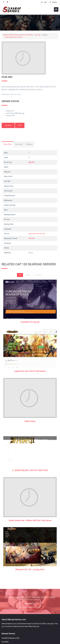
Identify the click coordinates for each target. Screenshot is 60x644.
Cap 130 (38, 35)
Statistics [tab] (29, 144)
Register (53, 2)
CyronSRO (5, 642)
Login (44, 2)
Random (38, 275)
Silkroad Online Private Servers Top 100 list (18, 35)
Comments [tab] (19, 144)
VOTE (20, 125)
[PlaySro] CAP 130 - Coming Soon (30, 505)
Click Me (31, 238)
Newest (28, 275)
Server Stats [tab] (8, 144)
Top (20, 275)
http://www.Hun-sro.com (14, 37)
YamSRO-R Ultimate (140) (10, 638)
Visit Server (8, 125)
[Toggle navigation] (56, 9)
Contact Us (30, 603)
